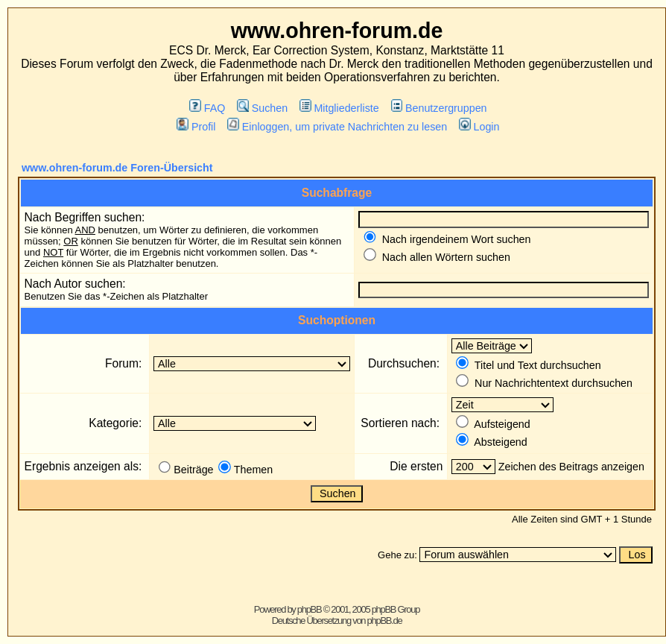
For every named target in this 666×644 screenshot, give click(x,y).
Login (479, 127)
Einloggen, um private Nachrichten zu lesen (337, 127)
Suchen (262, 108)
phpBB (310, 609)
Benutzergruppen (439, 108)
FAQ (207, 108)
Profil (196, 127)
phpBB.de (385, 621)
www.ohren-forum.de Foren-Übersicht (117, 168)
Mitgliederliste (339, 108)
